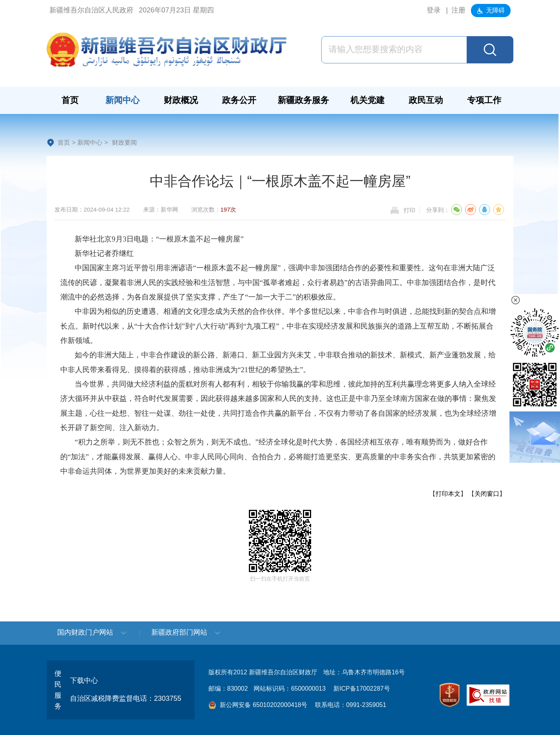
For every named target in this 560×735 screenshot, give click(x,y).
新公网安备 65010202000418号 (258, 705)
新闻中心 (90, 143)
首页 (64, 143)
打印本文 (448, 494)
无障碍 (491, 10)
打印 (409, 210)
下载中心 (84, 681)
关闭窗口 (487, 494)
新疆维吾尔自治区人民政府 (91, 10)
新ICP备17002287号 (362, 689)
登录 (434, 10)
